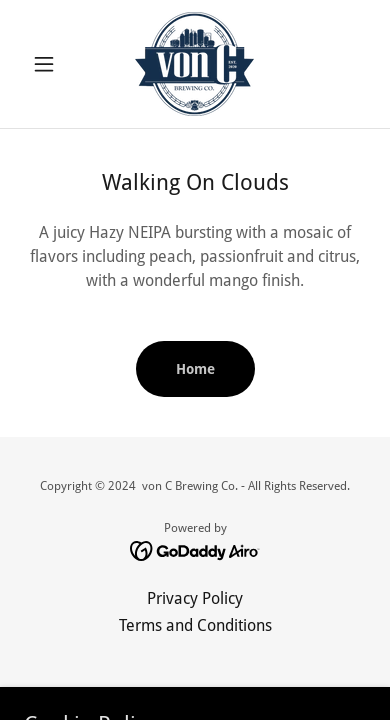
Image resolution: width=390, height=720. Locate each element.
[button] (49, 64)
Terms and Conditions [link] (195, 625)
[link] (194, 64)
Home (195, 369)
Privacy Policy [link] (195, 598)
